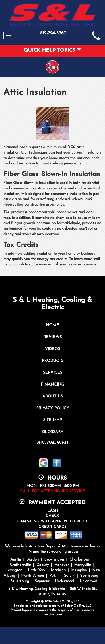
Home (52, 325)
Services (52, 373)
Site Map (52, 420)
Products (52, 361)
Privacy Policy (53, 408)
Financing (52, 385)
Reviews (52, 337)
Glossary (53, 432)
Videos (52, 349)
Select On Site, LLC (66, 602)
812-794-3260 (53, 443)
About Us (53, 396)
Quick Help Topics (53, 50)
